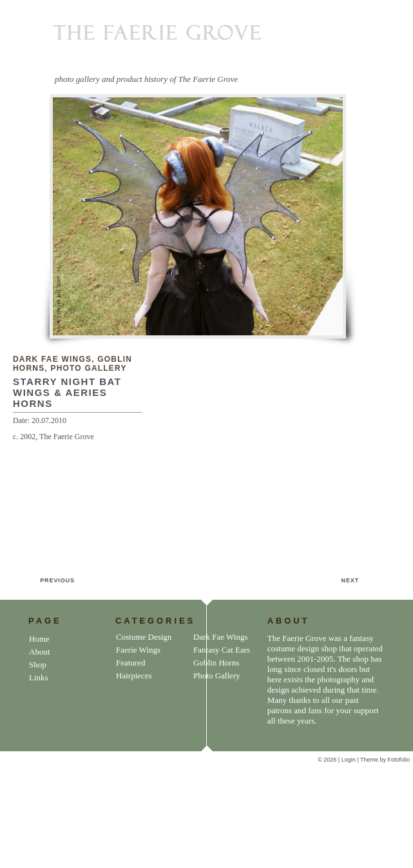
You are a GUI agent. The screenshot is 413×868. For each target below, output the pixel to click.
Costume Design (144, 637)
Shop (38, 665)
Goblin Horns (216, 663)
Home (39, 639)
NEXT (351, 580)
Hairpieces (134, 676)
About (40, 652)
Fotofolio (399, 760)
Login (350, 760)
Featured (130, 663)
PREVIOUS (57, 580)
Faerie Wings (138, 650)
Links (39, 677)
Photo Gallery (88, 368)
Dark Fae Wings (52, 359)
